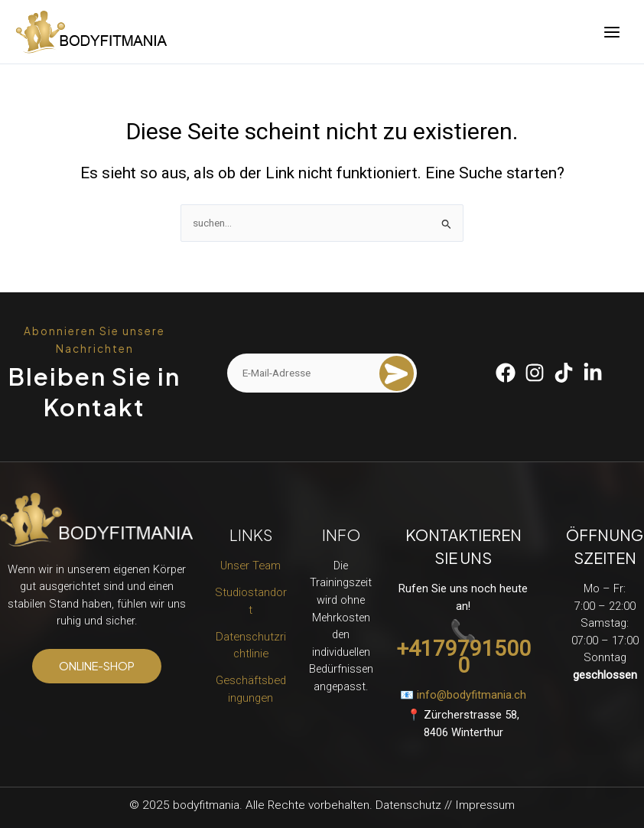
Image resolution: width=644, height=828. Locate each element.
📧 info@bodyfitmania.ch (463, 695)
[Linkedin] (593, 373)
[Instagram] (535, 373)
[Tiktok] (564, 373)
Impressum (485, 805)
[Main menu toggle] (612, 32)
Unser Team (250, 566)
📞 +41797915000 (463, 649)
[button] (97, 666)
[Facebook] (506, 373)
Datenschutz (408, 805)
